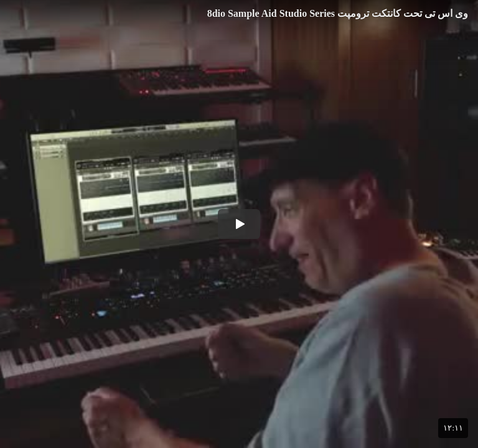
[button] (239, 224)
